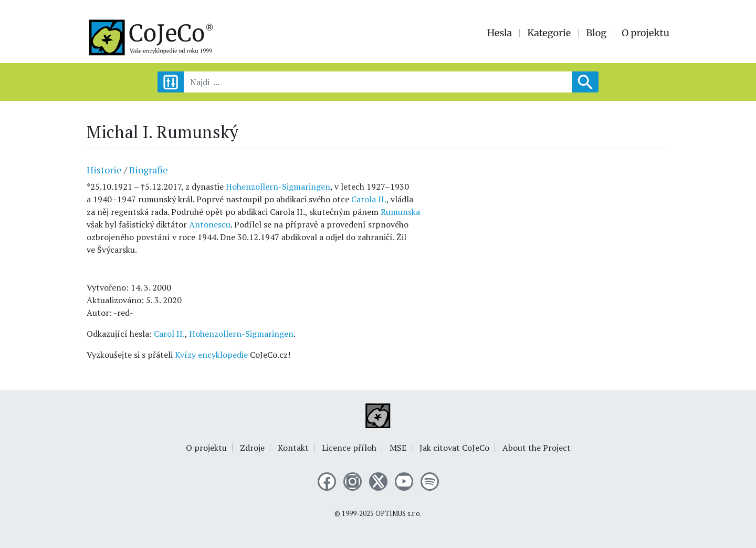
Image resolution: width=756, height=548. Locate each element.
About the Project (537, 448)
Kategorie (549, 33)
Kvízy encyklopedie (211, 355)
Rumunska (400, 212)
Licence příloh (349, 448)
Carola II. (369, 199)
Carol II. (169, 334)
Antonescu (210, 224)
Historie (104, 170)
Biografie (149, 170)
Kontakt (293, 448)
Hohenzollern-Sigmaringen (278, 187)
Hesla (500, 33)
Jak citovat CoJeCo (454, 448)
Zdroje (252, 448)
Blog (596, 33)
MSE (398, 448)
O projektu (645, 33)
